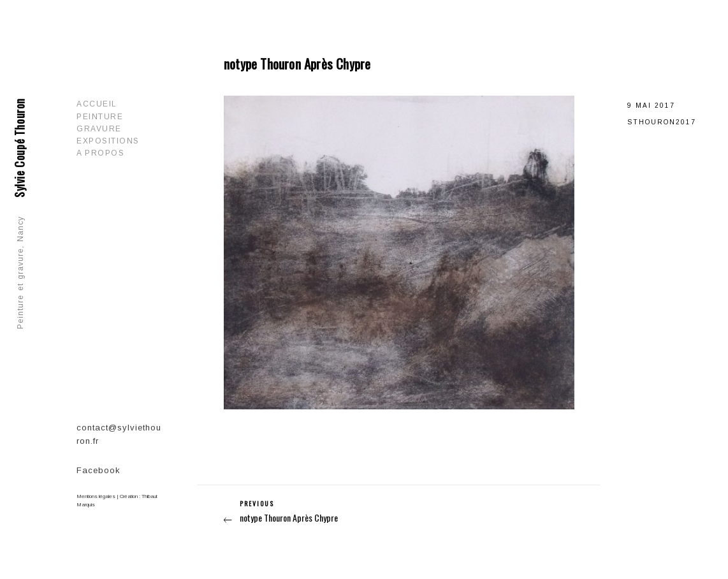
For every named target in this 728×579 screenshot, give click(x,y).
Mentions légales (96, 496)
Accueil (97, 104)
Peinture (100, 117)
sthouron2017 (662, 122)
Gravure (99, 129)
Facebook (98, 470)
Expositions (108, 141)
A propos (100, 153)
